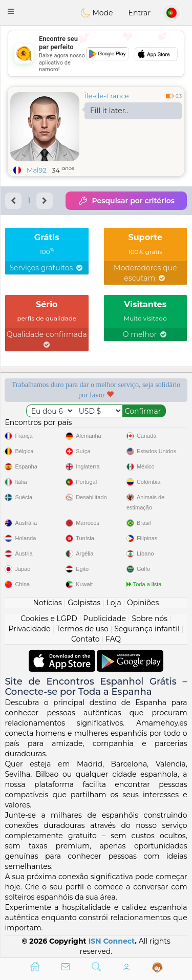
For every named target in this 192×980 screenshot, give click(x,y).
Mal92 (37, 170)
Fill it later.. (109, 111)
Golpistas (84, 603)
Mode (97, 13)
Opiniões (143, 603)
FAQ (113, 639)
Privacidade (30, 629)
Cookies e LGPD (49, 619)
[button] (11, 11)
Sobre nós (150, 619)
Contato (86, 639)
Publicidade (104, 619)
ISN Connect (112, 941)
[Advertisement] (96, 54)
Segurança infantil (147, 629)
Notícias (48, 603)
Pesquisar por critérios (126, 201)
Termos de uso (82, 629)
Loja (114, 603)
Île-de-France (107, 96)
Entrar (140, 13)
